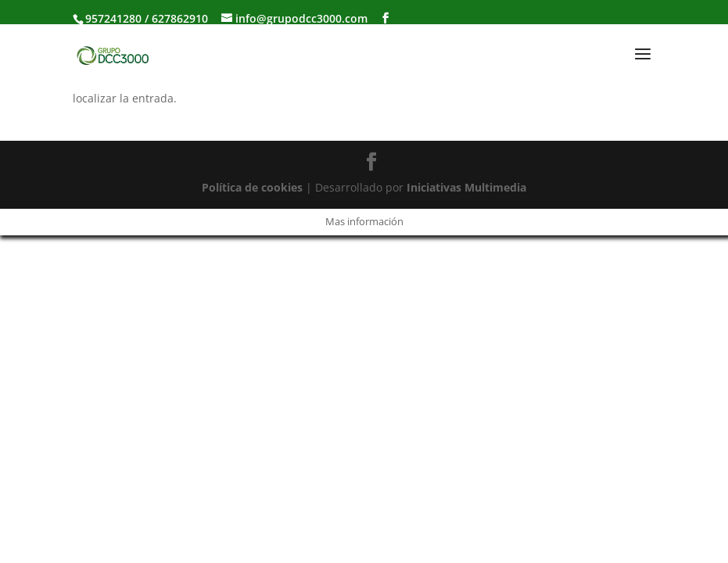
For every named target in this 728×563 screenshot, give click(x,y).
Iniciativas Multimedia (466, 187)
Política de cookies (252, 187)
